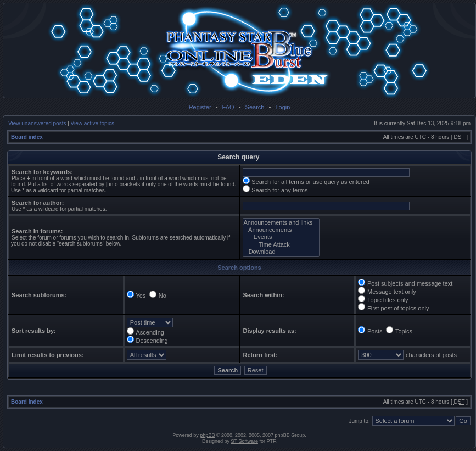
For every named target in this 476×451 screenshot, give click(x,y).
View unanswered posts (37, 123)
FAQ (228, 107)
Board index (27, 137)
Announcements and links (281, 223)
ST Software (245, 441)
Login (282, 107)
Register (200, 107)
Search (255, 107)
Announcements (281, 230)
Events (281, 237)
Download (281, 252)
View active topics (93, 123)
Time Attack (281, 245)
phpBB (207, 435)
